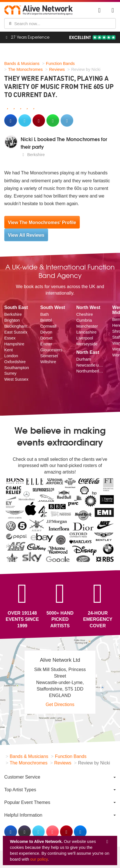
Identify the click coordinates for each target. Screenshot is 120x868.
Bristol (46, 320)
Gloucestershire (54, 350)
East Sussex (16, 332)
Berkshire (13, 314)
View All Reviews (26, 235)
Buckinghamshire (18, 326)
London (11, 356)
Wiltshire (48, 362)
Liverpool (84, 338)
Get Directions (60, 704)
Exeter (46, 344)
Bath (44, 314)
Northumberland (90, 371)
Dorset (46, 338)
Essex (10, 338)
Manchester (87, 326)
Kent (8, 350)
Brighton (12, 320)
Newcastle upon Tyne (90, 365)
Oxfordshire (15, 362)
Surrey (10, 373)
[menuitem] (60, 777)
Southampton (17, 368)
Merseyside (87, 344)
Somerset (49, 356)
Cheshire (84, 314)
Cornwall (48, 326)
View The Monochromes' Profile (42, 223)
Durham (83, 359)
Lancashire (86, 332)
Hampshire (14, 344)
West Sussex (16, 379)
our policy (39, 859)
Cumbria (84, 320)
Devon (46, 332)
